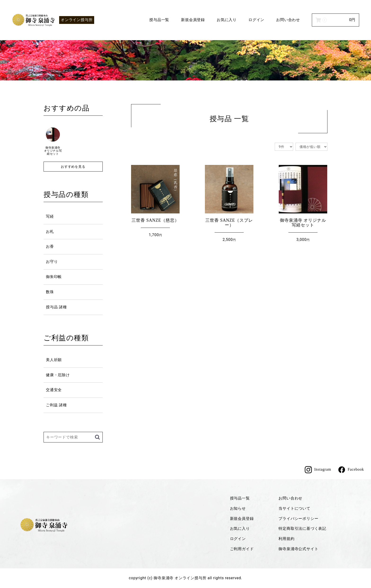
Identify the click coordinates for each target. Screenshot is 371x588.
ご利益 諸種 (56, 405)
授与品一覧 (159, 20)
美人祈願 (54, 360)
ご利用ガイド (242, 549)
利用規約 (286, 539)
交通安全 (54, 390)
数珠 (50, 292)
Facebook (351, 470)
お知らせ (238, 508)
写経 (50, 216)
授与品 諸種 (56, 307)
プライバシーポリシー (298, 519)
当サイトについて (294, 508)
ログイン (256, 20)
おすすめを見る (73, 167)
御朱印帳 (54, 277)
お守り (52, 262)
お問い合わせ (288, 20)
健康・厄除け (58, 375)
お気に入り (227, 20)
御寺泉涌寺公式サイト (298, 549)
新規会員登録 (193, 20)
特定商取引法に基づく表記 (302, 528)
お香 (50, 246)
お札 (50, 232)
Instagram (318, 470)
